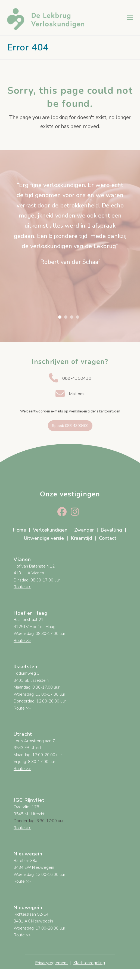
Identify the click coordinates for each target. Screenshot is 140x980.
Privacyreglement (52, 963)
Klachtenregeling (89, 963)
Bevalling (111, 530)
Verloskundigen (51, 530)
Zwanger (84, 530)
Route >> (22, 587)
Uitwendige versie (44, 538)
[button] (130, 18)
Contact (108, 538)
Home (19, 530)
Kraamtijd (81, 538)
